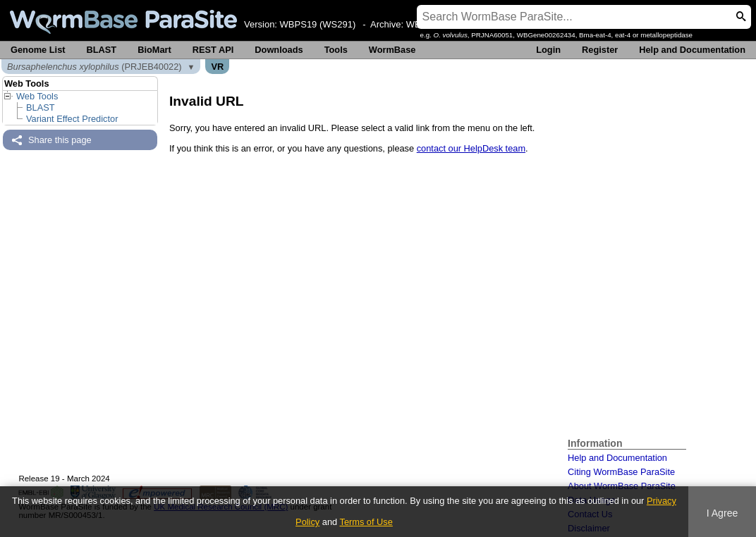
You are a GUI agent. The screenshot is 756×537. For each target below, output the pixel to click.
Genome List (38, 50)
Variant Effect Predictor (72, 119)
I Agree (723, 513)
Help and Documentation (692, 50)
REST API (213, 50)
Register (600, 50)
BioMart (154, 50)
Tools (336, 50)
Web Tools (37, 96)
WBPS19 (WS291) (318, 24)
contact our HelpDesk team (471, 148)
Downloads (279, 50)
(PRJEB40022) (94, 67)
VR (217, 67)
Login (548, 50)
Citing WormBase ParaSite (621, 472)
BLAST (102, 50)
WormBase (392, 50)
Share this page (60, 140)
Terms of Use (366, 522)
